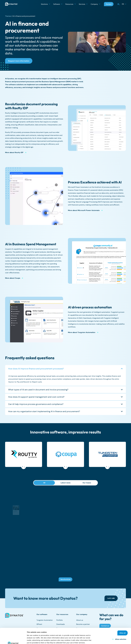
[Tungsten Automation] (108, 454)
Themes (8, 16)
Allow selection (121, 625)
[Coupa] (66, 454)
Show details (107, 640)
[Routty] (24, 454)
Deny (125, 631)
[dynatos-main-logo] (11, 4)
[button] (50, 4)
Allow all (122, 618)
